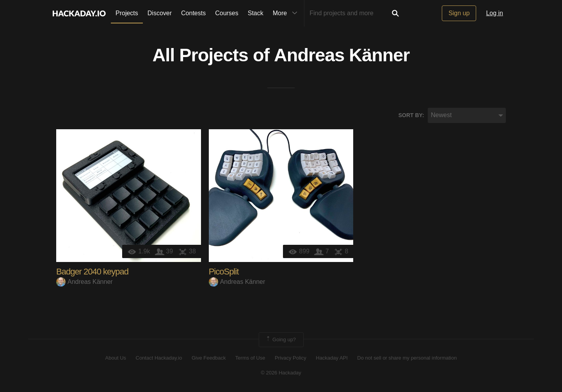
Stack (256, 13)
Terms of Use (250, 358)
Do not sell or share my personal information (407, 358)
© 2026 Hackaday (281, 373)
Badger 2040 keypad (92, 272)
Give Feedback (209, 358)
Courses (227, 13)
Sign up (459, 13)
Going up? (281, 340)
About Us (116, 358)
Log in (494, 13)
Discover (160, 13)
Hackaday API (332, 358)
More (287, 13)
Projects (127, 13)
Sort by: (411, 115)
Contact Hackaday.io (159, 358)
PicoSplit (224, 272)
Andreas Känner (342, 55)
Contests (193, 13)
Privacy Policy (291, 358)
